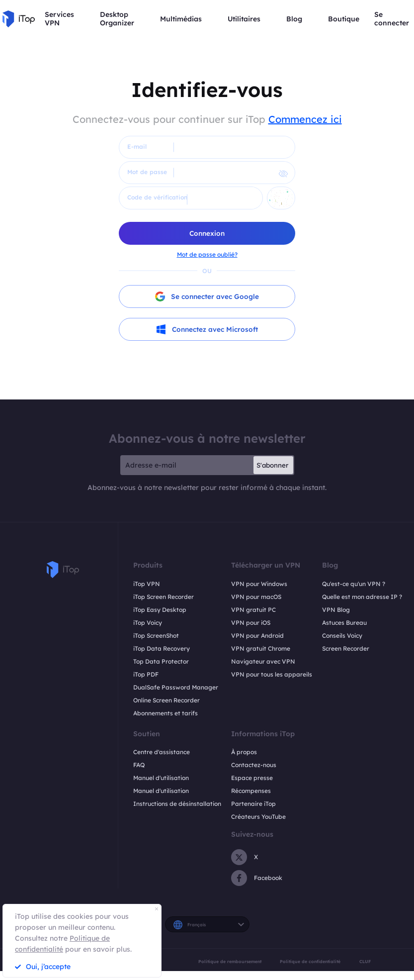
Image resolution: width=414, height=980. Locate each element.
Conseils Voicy (342, 636)
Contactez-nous (254, 765)
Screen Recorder (346, 648)
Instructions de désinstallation (177, 804)
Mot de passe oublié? (207, 254)
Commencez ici (305, 119)
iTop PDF (146, 674)
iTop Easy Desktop (160, 610)
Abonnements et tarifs (166, 713)
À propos (244, 752)
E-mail (137, 147)
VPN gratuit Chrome (261, 648)
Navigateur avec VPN (263, 661)
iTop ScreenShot (156, 636)
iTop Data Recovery (162, 648)
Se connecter (392, 19)
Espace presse (252, 778)
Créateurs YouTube (258, 817)
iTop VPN (147, 584)
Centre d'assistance (162, 752)
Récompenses (251, 791)
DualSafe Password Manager (176, 687)
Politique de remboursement (230, 961)
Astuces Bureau (344, 623)
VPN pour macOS (256, 597)
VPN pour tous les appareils (272, 674)
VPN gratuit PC (253, 610)
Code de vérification (157, 197)
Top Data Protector (161, 661)
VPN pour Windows (259, 584)
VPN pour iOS (251, 623)
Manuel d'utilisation (161, 778)
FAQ (139, 765)
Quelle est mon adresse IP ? (362, 597)
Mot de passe (147, 172)
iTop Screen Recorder (164, 597)
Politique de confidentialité (310, 961)
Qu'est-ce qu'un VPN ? (354, 584)
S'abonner (272, 465)
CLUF (365, 961)
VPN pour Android (257, 636)
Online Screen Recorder (166, 700)
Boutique (344, 19)
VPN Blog (336, 610)
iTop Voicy (148, 623)
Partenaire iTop (253, 804)
